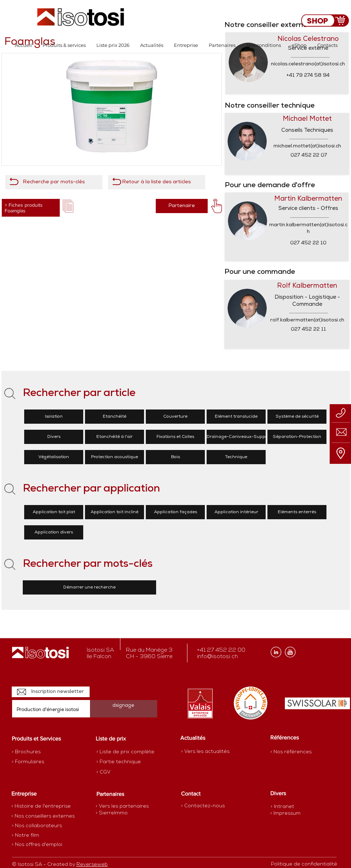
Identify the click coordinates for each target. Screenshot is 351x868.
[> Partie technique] (121, 762)
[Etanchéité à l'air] (115, 437)
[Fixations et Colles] (175, 437)
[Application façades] (175, 512)
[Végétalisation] (54, 457)
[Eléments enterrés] (297, 512)
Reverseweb (92, 865)
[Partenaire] (182, 206)
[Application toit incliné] (115, 512)
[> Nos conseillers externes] (43, 817)
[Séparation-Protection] (297, 437)
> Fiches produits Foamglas (24, 208)
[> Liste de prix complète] (125, 752)
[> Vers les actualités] (205, 752)
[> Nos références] (291, 752)
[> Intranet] (283, 807)
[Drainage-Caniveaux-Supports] (240, 437)
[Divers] (54, 437)
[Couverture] (175, 417)
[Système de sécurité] (297, 417)
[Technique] (236, 457)
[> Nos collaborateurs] (37, 826)
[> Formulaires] (43, 762)
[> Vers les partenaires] (122, 807)
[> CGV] (121, 772)
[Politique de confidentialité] (304, 864)
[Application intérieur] (236, 512)
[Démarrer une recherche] (89, 587)
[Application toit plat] (54, 512)
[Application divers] (54, 532)
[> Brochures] (39, 752)
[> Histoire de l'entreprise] (41, 807)
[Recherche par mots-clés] (54, 182)
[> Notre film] (26, 836)
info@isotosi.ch (217, 657)
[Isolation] (54, 417)
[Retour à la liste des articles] (157, 182)
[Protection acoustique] (115, 457)
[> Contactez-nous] (203, 806)
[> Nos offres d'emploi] (37, 845)
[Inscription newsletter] (51, 692)
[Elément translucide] (236, 417)
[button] (64, 45)
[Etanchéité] (115, 417)
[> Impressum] (285, 813)
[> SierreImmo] (121, 813)
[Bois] (175, 457)
